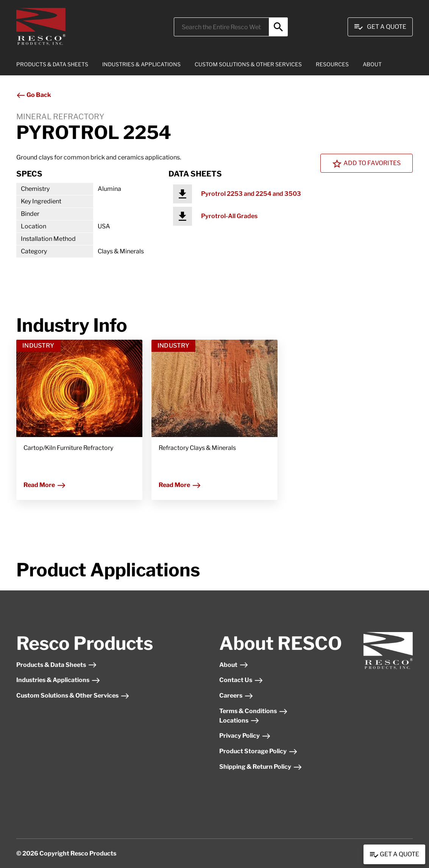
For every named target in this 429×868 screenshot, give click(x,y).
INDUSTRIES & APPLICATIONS (141, 64)
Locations (239, 720)
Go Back (34, 95)
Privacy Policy (245, 736)
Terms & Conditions (253, 711)
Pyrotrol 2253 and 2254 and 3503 (251, 194)
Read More (45, 485)
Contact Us (241, 680)
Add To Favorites (367, 164)
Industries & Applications (58, 680)
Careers (236, 695)
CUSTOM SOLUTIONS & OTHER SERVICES (248, 64)
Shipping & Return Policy (261, 767)
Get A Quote (380, 27)
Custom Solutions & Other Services (73, 695)
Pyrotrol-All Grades (229, 216)
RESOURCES (332, 64)
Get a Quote (394, 855)
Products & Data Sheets (57, 665)
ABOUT (372, 64)
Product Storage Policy (258, 751)
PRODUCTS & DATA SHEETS (52, 64)
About (234, 665)
